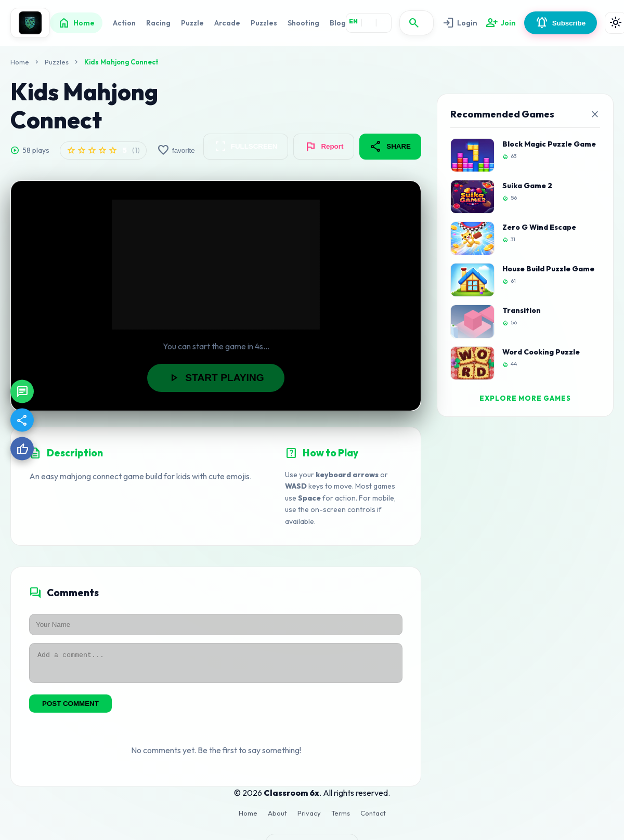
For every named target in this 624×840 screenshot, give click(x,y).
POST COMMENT (70, 708)
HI (369, 21)
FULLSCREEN (246, 147)
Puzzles (264, 23)
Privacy (309, 818)
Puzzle (192, 23)
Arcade (227, 23)
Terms (341, 818)
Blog (338, 23)
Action (124, 23)
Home (76, 23)
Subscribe (558, 23)
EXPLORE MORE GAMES (525, 398)
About (277, 818)
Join (499, 23)
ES (384, 21)
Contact (373, 818)
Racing (158, 23)
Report (324, 147)
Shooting (303, 23)
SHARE (390, 147)
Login (459, 23)
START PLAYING (216, 378)
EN (353, 21)
